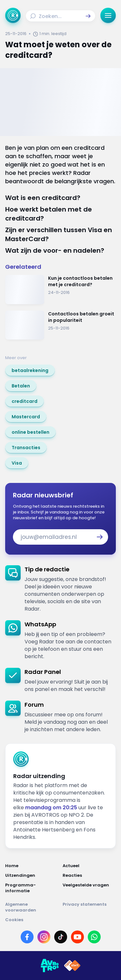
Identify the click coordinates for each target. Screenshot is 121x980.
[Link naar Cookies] (60, 920)
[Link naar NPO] (72, 966)
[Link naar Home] (32, 866)
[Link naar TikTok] (61, 937)
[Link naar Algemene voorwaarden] (32, 907)
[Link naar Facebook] (27, 937)
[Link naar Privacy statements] (89, 907)
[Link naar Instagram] (44, 937)
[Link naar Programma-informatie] (32, 888)
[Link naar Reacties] (89, 876)
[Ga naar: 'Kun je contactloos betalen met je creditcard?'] (60, 290)
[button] (88, 16)
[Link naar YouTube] (77, 937)
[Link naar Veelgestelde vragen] (89, 888)
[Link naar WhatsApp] (94, 937)
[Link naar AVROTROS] (50, 966)
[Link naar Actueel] (89, 866)
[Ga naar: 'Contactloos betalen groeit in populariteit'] (60, 325)
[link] (30, 370)
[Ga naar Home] (13, 15)
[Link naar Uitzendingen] (32, 876)
